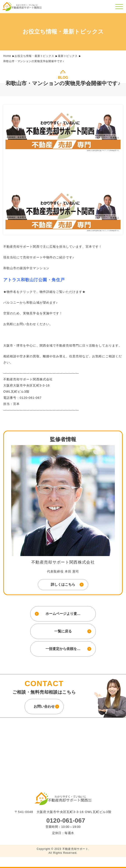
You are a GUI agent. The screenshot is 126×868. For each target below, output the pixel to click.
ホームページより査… (63, 614)
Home (7, 56)
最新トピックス (68, 56)
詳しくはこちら (63, 584)
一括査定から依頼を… (63, 649)
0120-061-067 (66, 821)
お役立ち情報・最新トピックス (34, 56)
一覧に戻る (63, 631)
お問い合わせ (44, 706)
